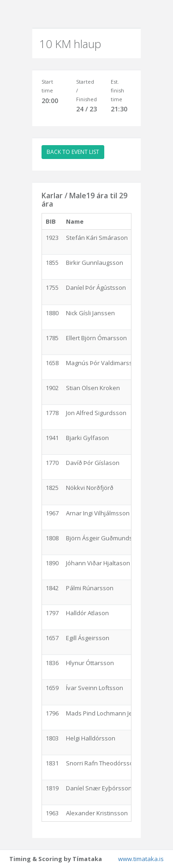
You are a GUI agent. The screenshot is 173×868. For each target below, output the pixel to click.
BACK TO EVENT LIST (73, 152)
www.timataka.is (141, 859)
